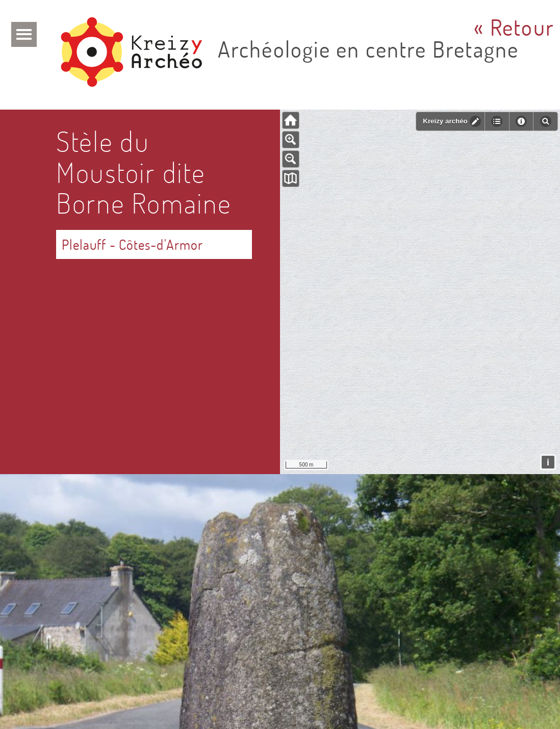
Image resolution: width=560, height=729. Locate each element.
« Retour (514, 27)
